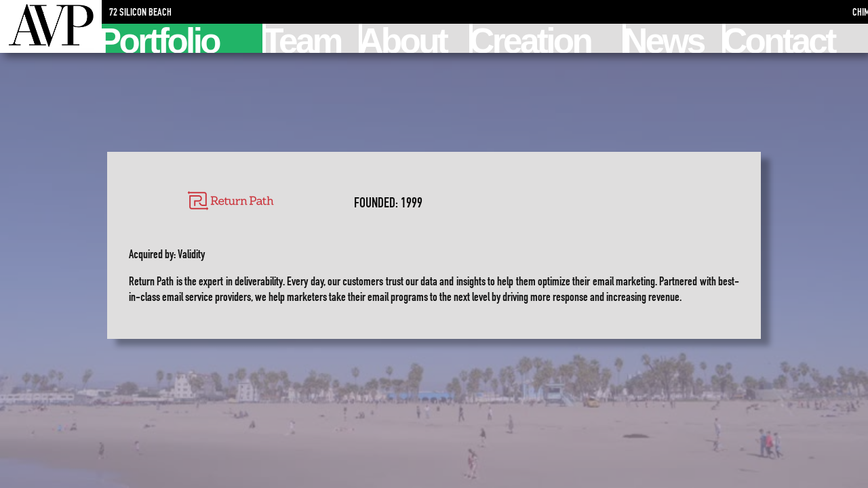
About (405, 38)
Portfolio (160, 38)
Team (303, 38)
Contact (780, 38)
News (665, 38)
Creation (532, 38)
